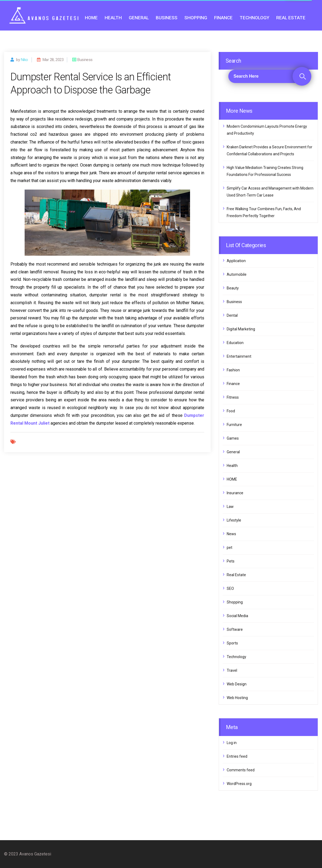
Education (235, 343)
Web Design (237, 684)
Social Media (237, 616)
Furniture (234, 425)
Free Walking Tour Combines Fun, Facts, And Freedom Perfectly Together (264, 212)
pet (230, 548)
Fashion (233, 370)
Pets (231, 561)
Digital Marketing (241, 329)
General (139, 18)
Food (231, 411)
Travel (232, 670)
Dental (232, 315)
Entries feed (237, 756)
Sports (232, 643)
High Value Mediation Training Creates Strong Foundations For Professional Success (265, 171)
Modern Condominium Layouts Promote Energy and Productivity (267, 130)
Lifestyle (234, 520)
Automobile (237, 274)
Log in (232, 743)
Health (113, 18)
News (231, 534)
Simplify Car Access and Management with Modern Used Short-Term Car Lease (270, 192)
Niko (24, 60)
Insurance (235, 493)
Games (233, 438)
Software (235, 629)
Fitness (233, 397)
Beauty (233, 288)
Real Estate (291, 18)
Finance (223, 18)
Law (230, 507)
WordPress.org (239, 784)
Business (167, 18)
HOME (91, 18)
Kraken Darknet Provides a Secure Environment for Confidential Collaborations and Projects (270, 150)
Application (236, 261)
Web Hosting (237, 698)
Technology (254, 18)
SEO (230, 588)
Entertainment (239, 356)
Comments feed (241, 770)
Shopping (196, 18)
